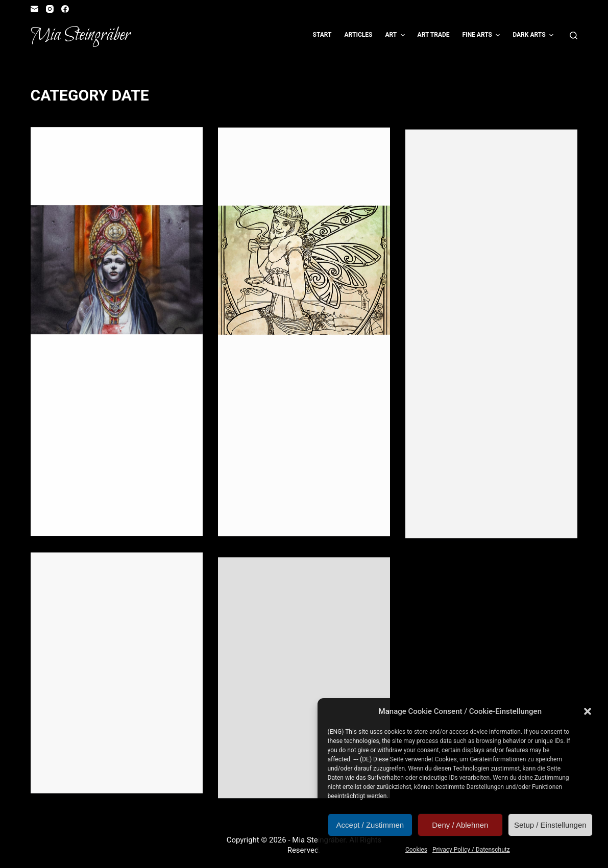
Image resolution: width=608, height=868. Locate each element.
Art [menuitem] (396, 35)
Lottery (338, 151)
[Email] (34, 9)
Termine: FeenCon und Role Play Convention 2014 (293, 651)
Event (72, 148)
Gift (118, 148)
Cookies (416, 850)
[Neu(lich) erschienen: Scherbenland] (117, 271)
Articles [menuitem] (359, 35)
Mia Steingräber (80, 35)
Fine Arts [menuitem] (483, 35)
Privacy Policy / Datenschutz (471, 850)
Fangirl (97, 148)
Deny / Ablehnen (460, 825)
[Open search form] (574, 35)
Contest (247, 151)
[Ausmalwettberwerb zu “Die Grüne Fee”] (304, 274)
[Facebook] (65, 9)
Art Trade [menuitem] (434, 35)
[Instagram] (50, 9)
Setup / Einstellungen (550, 825)
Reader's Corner (72, 157)
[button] (588, 711)
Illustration (148, 148)
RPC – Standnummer (100, 601)
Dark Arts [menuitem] (534, 35)
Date (53, 148)
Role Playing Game (132, 157)
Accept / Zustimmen (370, 825)
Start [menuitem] (322, 35)
